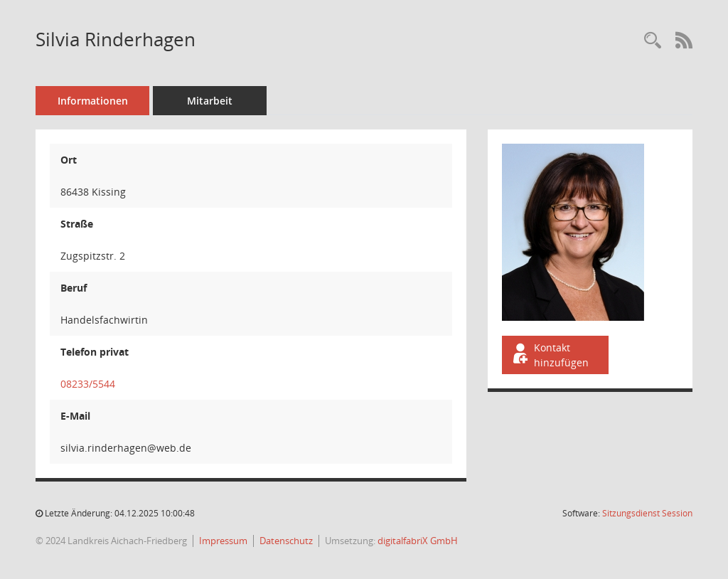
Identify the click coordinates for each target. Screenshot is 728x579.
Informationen (93, 101)
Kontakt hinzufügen (550, 355)
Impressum (223, 541)
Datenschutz (286, 541)
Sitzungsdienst (647, 513)
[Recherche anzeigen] (653, 41)
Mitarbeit (210, 101)
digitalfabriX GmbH (418, 541)
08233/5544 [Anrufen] (88, 384)
